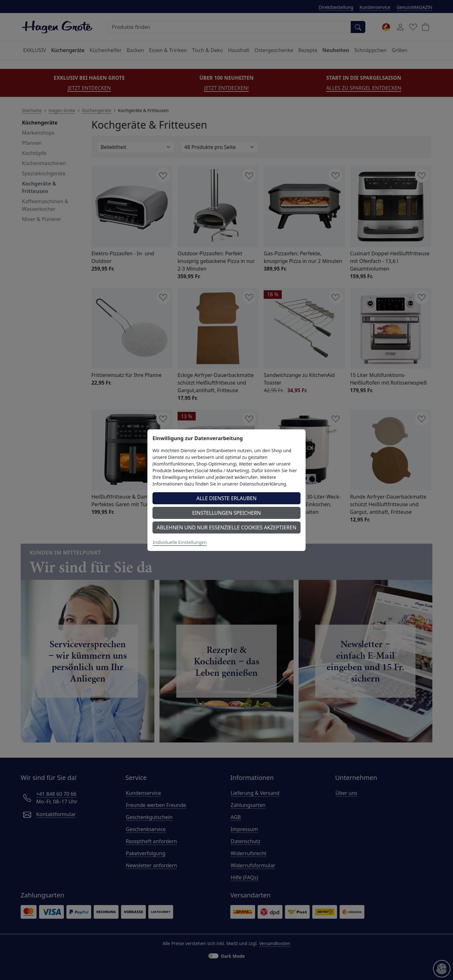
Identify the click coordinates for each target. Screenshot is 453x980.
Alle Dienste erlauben (226, 498)
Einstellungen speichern (226, 513)
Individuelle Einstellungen (180, 542)
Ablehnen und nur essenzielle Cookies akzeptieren (226, 527)
